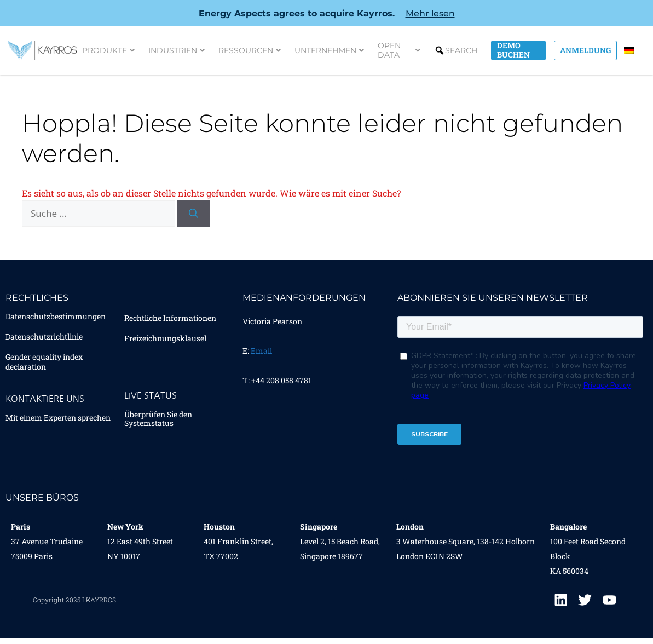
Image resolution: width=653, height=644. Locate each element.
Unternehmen (329, 50)
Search (461, 50)
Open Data (399, 50)
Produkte (108, 50)
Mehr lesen (430, 13)
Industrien (177, 50)
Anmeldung (585, 50)
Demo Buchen (513, 50)
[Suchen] (193, 214)
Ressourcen (250, 50)
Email (261, 351)
